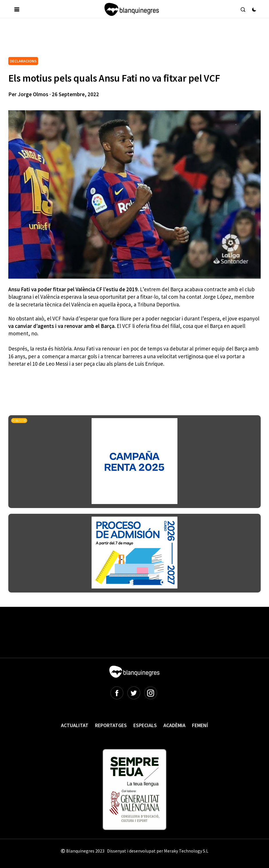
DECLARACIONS (23, 61)
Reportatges (111, 725)
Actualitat (75, 725)
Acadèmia (174, 725)
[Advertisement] (112, 40)
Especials (145, 725)
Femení (200, 725)
